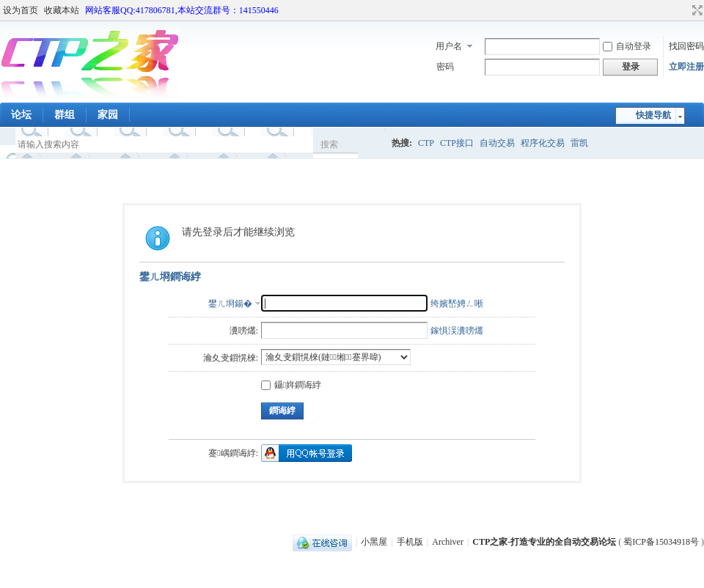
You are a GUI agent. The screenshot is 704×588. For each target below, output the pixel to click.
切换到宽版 (696, 10)
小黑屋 (374, 542)
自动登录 (627, 46)
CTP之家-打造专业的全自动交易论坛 (544, 542)
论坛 (21, 115)
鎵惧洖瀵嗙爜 (457, 331)
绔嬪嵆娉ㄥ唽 (457, 304)
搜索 (329, 144)
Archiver (448, 542)
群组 (65, 115)
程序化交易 (543, 143)
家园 (108, 115)
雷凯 (579, 143)
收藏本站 (62, 10)
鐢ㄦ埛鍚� (230, 304)
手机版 (410, 542)
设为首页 (21, 10)
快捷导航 (653, 115)
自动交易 (497, 143)
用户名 (449, 46)
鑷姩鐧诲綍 (291, 385)
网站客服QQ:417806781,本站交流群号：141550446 (182, 10)
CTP (426, 143)
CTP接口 (457, 143)
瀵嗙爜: (244, 331)
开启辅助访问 (683, 10)
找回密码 (686, 46)
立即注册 (686, 67)
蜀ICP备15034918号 (661, 542)
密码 (445, 67)
